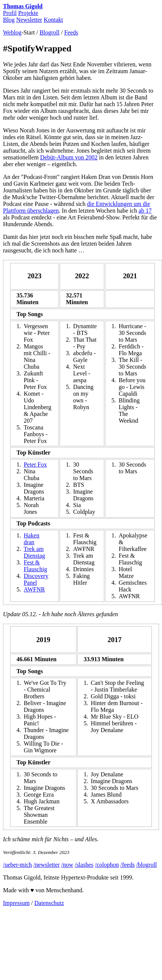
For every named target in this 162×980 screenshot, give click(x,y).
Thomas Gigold (23, 6)
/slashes (84, 865)
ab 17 (145, 211)
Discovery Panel (36, 579)
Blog (9, 20)
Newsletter (29, 20)
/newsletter (46, 865)
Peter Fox (35, 464)
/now (67, 865)
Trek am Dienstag (34, 552)
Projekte (28, 13)
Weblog (12, 32)
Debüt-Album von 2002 (69, 157)
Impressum (16, 903)
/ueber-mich (17, 865)
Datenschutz (49, 903)
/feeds (127, 865)
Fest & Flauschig (35, 566)
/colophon (107, 865)
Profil (10, 13)
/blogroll (146, 865)
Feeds (71, 32)
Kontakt (53, 20)
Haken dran (31, 539)
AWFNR (34, 589)
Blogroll (49, 32)
